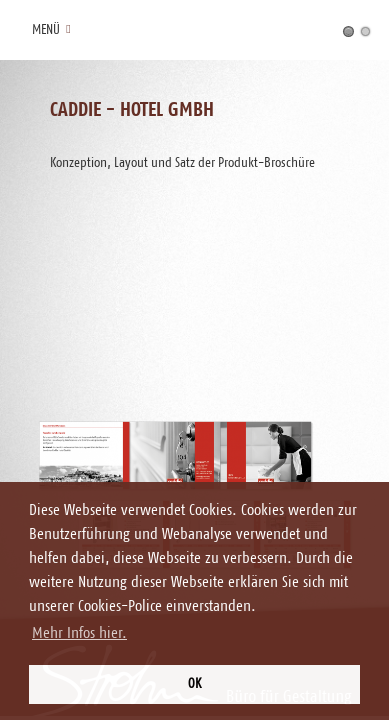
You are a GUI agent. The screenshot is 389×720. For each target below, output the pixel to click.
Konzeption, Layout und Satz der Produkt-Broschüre (348, 31)
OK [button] (194, 684)
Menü (49, 30)
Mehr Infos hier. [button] (79, 633)
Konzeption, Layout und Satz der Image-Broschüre (365, 31)
